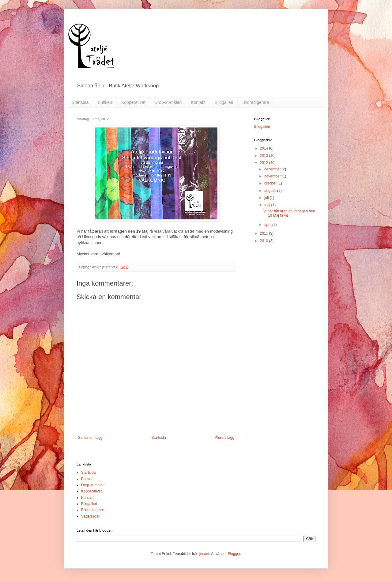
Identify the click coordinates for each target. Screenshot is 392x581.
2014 (265, 148)
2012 (265, 163)
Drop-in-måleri (168, 102)
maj (268, 205)
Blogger (234, 554)
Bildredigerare (256, 102)
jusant (204, 554)
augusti (271, 191)
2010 (265, 241)
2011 (265, 234)
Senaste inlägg (90, 438)
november (273, 176)
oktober (271, 183)
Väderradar (90, 516)
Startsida (80, 102)
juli (267, 198)
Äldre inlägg (225, 438)
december (273, 169)
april (268, 225)
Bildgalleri (224, 102)
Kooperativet (133, 102)
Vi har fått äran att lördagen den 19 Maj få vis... (289, 213)
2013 (265, 156)
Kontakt (198, 102)
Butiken (105, 102)
